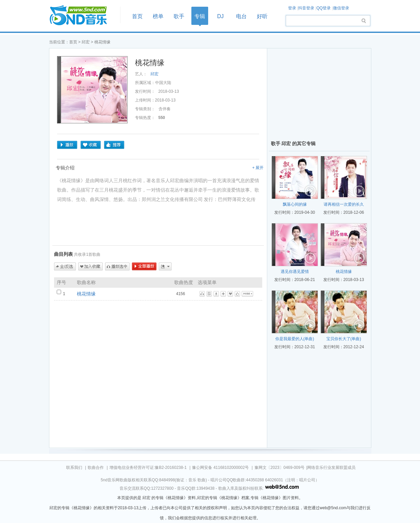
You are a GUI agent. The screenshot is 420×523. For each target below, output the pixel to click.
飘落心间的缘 (295, 204)
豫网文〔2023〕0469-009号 (279, 468)
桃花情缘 (86, 294)
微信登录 (341, 8)
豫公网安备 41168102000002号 (220, 468)
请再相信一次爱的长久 (344, 204)
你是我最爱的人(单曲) (295, 339)
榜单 (158, 16)
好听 (262, 16)
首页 (83, 16)
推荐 (114, 145)
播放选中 (117, 267)
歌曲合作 (96, 468)
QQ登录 (323, 8)
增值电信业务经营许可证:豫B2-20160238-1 (148, 468)
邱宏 (86, 42)
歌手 (179, 16)
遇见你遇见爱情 (295, 272)
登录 (292, 8)
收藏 (91, 145)
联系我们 (74, 468)
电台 (241, 16)
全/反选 (65, 267)
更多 (165, 267)
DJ (221, 16)
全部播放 (144, 267)
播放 (67, 145)
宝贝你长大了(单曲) (344, 339)
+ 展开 (258, 168)
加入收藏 (90, 267)
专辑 (200, 16)
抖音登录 (306, 8)
